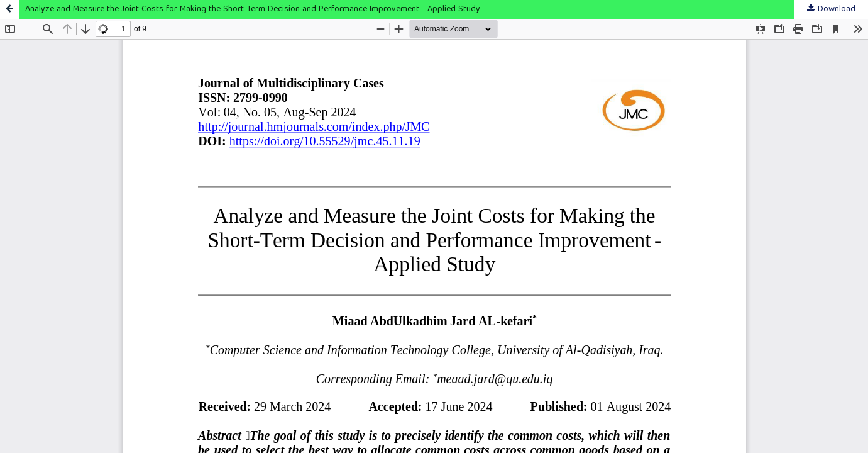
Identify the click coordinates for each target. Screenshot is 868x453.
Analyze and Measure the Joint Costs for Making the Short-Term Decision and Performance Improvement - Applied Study (253, 9)
